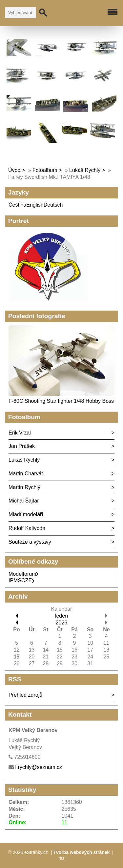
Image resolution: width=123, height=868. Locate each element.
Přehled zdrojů (25, 695)
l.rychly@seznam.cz (39, 767)
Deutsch (53, 205)
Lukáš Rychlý (85, 170)
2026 (62, 623)
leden (61, 616)
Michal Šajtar (24, 501)
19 (17, 657)
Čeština (17, 205)
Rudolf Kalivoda (27, 528)
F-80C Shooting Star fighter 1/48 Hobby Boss (61, 401)
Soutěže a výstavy (30, 542)
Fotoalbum (45, 170)
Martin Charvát (26, 474)
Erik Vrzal (20, 433)
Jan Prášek (22, 446)
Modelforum (24, 574)
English (35, 205)
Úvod (14, 170)
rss (61, 858)
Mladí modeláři (26, 514)
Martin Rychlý (24, 487)
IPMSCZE (21, 580)
